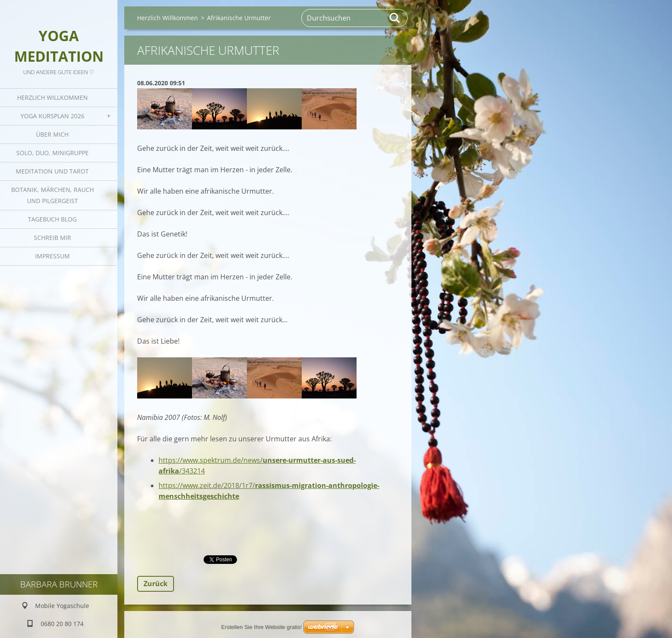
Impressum (52, 256)
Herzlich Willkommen (52, 97)
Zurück (156, 584)
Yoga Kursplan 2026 (52, 116)
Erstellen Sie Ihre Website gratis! (261, 627)
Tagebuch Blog (52, 219)
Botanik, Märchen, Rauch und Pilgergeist (52, 195)
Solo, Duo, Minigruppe (52, 153)
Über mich (52, 134)
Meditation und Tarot (52, 171)
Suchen (395, 18)
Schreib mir (52, 238)
